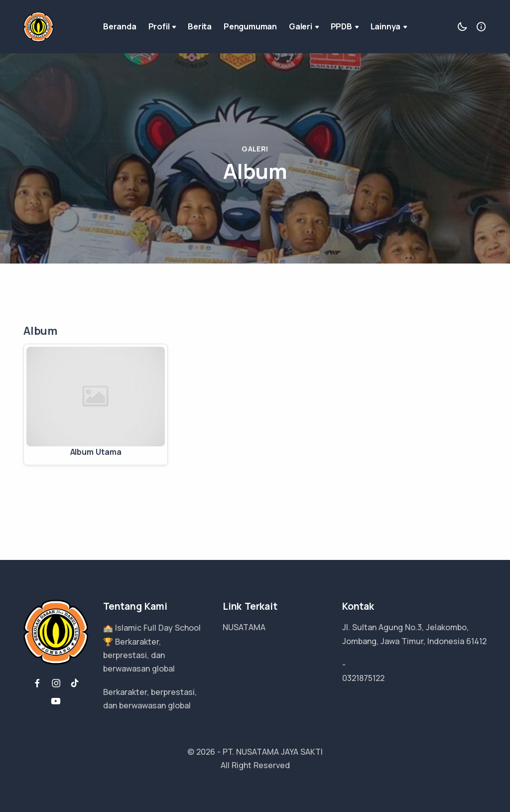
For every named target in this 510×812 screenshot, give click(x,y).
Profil (162, 26)
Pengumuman (250, 26)
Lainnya (389, 26)
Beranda (120, 26)
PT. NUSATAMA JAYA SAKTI (273, 752)
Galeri (304, 26)
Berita (200, 26)
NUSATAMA (244, 627)
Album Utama (96, 452)
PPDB (345, 26)
